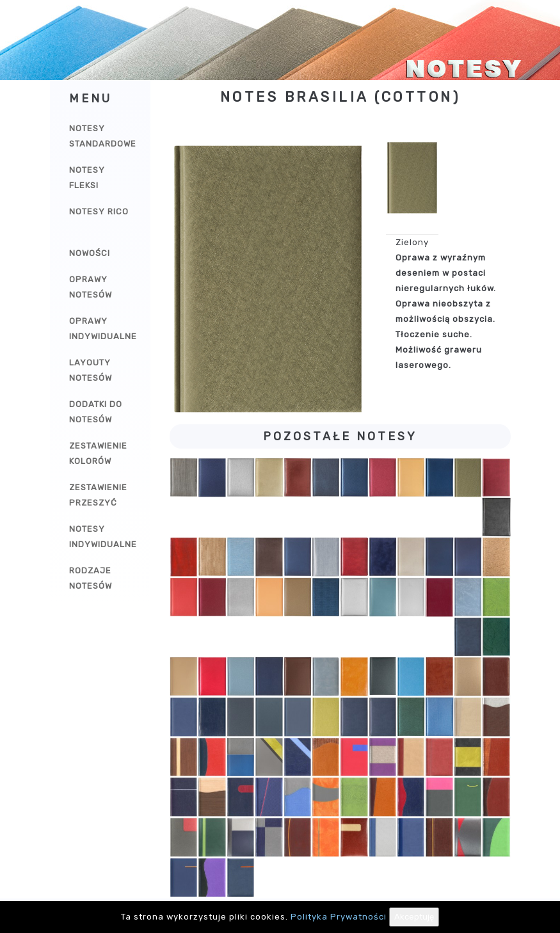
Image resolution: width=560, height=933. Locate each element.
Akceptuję (414, 917)
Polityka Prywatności (339, 917)
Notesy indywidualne (103, 537)
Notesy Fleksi (87, 178)
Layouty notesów (91, 370)
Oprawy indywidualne (103, 329)
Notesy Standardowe (103, 136)
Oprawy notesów (91, 287)
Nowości (90, 253)
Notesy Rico (99, 211)
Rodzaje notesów (91, 578)
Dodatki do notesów (96, 412)
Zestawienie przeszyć (98, 495)
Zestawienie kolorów (98, 453)
